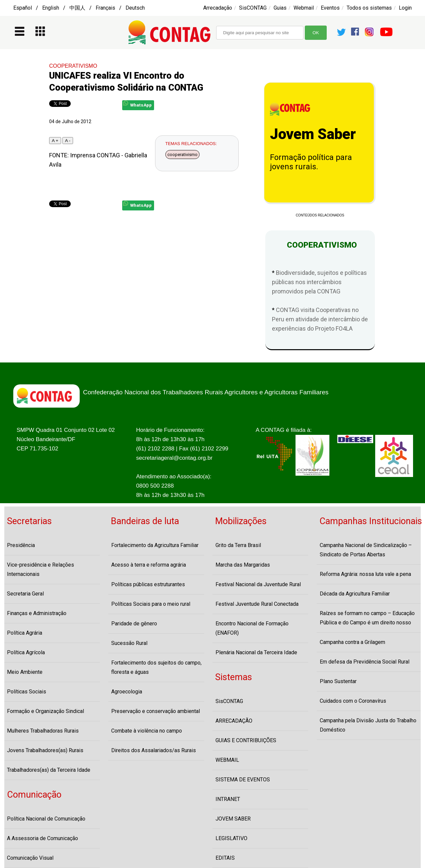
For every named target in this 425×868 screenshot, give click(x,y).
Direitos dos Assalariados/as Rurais (154, 750)
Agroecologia (127, 692)
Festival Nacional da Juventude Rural (258, 584)
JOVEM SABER (233, 819)
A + (55, 141)
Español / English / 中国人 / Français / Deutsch (79, 8)
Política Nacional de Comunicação (46, 819)
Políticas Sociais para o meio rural (151, 604)
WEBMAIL (227, 760)
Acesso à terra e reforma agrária (149, 565)
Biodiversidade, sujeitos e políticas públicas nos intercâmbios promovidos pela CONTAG (319, 282)
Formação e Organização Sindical (45, 711)
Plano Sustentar (338, 681)
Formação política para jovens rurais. (311, 162)
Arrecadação (218, 8)
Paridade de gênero (134, 624)
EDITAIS (225, 858)
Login (405, 8)
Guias (280, 8)
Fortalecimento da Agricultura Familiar (155, 545)
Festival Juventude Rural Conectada (257, 604)
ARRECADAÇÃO (234, 721)
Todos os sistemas (369, 8)
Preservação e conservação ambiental (156, 711)
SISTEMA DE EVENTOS (243, 780)
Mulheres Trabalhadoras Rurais (43, 731)
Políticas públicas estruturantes (148, 584)
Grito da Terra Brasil (238, 545)
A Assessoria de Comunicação (42, 838)
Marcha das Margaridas (243, 565)
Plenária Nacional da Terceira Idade (256, 652)
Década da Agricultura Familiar (355, 594)
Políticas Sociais (27, 692)
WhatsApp (137, 104)
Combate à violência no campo (147, 731)
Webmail (304, 8)
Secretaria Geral (25, 594)
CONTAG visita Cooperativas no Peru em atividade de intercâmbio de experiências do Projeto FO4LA (320, 319)
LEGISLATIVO (231, 838)
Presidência (21, 545)
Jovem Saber (313, 134)
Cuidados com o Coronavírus (353, 701)
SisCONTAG (253, 8)
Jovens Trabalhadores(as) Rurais (45, 750)
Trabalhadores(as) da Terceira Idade (49, 770)
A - (68, 141)
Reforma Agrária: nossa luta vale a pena (365, 574)
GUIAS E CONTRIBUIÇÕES (246, 740)
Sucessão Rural (129, 643)
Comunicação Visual (30, 858)
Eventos (330, 8)
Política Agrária (25, 633)
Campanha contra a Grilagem (352, 642)
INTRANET (228, 799)
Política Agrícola (26, 652)
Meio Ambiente (25, 672)
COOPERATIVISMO (73, 66)
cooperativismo (182, 155)
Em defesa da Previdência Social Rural (365, 662)
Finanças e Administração (37, 613)
